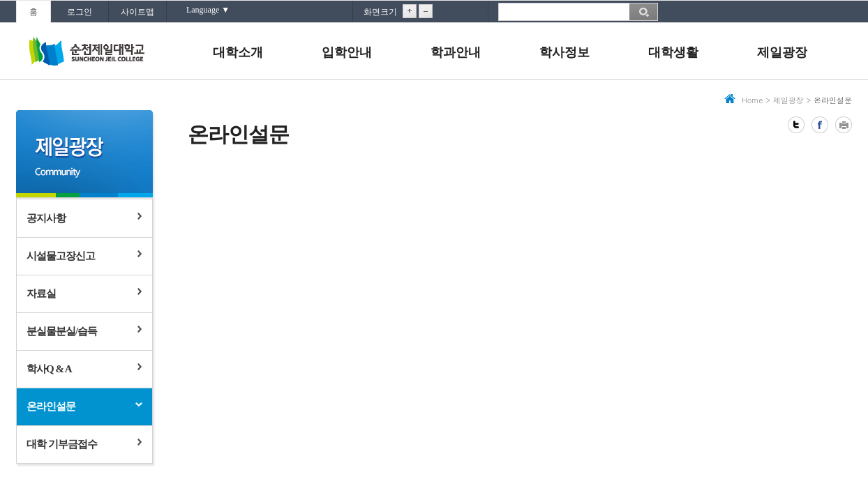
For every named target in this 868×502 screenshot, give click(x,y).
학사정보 (564, 52)
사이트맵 (137, 12)
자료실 (41, 294)
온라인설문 (51, 406)
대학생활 (673, 52)
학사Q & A (49, 369)
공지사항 (46, 218)
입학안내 (347, 52)
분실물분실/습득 (62, 331)
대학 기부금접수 (62, 444)
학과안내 (456, 52)
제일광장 (782, 52)
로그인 (80, 12)
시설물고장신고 (61, 256)
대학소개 (238, 52)
